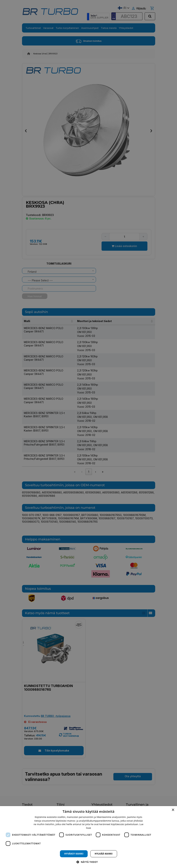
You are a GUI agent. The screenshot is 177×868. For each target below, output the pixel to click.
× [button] (173, 810)
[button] (88, 862)
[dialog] (88, 837)
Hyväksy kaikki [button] (74, 854)
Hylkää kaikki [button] (104, 854)
